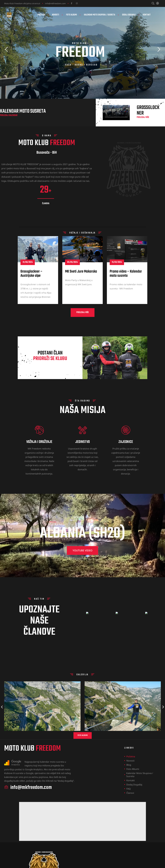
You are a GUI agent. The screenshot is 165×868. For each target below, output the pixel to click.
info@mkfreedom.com (55, 3)
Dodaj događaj (129, 15)
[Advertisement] (82, 821)
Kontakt (147, 15)
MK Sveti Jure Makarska (81, 284)
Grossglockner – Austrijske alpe (31, 286)
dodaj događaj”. (66, 781)
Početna (41, 15)
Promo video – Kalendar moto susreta (126, 286)
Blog (129, 765)
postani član (50, 368)
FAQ (129, 789)
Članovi (130, 793)
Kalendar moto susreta (23, 124)
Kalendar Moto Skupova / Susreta (100, 15)
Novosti (56, 15)
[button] (83, 325)
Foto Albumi (71, 15)
